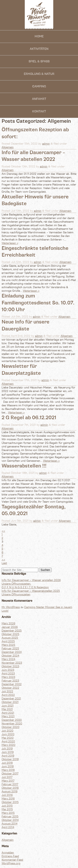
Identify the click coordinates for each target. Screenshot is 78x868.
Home (39, 36)
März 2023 (8, 677)
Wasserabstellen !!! (24, 466)
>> (3, 560)
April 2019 (8, 756)
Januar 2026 (10, 627)
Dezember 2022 (12, 684)
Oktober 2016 (10, 788)
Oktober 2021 (10, 702)
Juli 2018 (7, 763)
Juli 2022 (7, 691)
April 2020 (8, 742)
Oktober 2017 (10, 774)
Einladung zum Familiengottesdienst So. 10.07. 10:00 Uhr (38, 303)
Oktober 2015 (10, 802)
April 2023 (8, 674)
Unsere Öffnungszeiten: (16, 584)
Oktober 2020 (10, 727)
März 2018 (8, 770)
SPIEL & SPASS (39, 61)
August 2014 (9, 824)
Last (4, 563)
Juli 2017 (7, 777)
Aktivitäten (39, 49)
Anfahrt (39, 99)
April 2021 (8, 713)
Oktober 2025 (10, 634)
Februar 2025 (10, 649)
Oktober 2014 (10, 820)
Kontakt (39, 112)
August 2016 (9, 792)
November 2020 (12, 724)
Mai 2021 (7, 709)
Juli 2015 (7, 806)
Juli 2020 (7, 731)
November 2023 (12, 663)
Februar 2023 (10, 681)
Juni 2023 (8, 670)
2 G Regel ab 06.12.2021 (29, 418)
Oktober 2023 (10, 666)
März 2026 (8, 624)
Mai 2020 (8, 738)
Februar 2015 (10, 817)
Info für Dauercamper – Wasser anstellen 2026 (31, 580)
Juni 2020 (8, 734)
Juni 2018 (8, 767)
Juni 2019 (8, 752)
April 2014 (8, 827)
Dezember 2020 (12, 720)
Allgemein (8, 147)
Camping (39, 86)
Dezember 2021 (11, 699)
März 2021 (8, 716)
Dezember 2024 (12, 652)
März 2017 (8, 781)
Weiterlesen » (10, 243)
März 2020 (8, 745)
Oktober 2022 (10, 688)
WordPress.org (11, 863)
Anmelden (8, 853)
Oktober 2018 (10, 759)
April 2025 (8, 641)
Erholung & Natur (39, 74)
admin (46, 144)
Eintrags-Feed (10, 856)
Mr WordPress (11, 607)
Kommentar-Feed (12, 860)
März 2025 (8, 645)
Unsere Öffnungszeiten (16, 595)
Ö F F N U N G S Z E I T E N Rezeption (25, 587)
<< (3, 531)
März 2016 (8, 799)
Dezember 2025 (12, 631)
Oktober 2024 (10, 656)
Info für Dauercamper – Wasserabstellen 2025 (31, 591)
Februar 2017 (10, 784)
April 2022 (8, 695)
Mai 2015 (7, 809)
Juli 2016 (7, 795)
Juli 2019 (7, 749)
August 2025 (10, 638)
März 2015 (8, 813)
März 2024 (8, 659)
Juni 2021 (8, 706)
